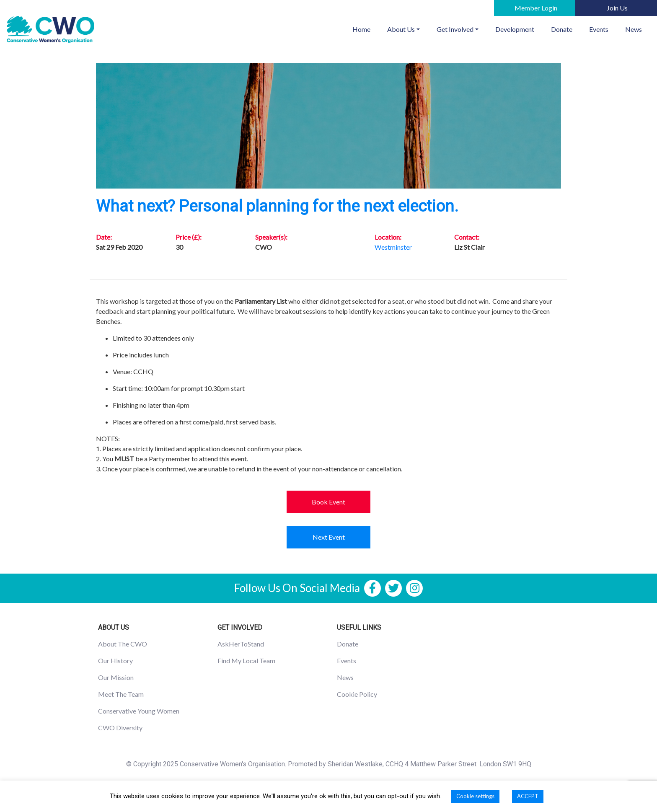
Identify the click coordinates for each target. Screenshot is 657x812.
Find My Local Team (246, 661)
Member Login (536, 8)
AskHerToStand (241, 644)
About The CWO (123, 644)
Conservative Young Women (139, 711)
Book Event (328, 502)
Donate (562, 29)
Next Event (329, 537)
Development (515, 29)
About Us (401, 29)
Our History (115, 661)
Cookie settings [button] (475, 796)
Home (366, 28)
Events (599, 29)
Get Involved (455, 29)
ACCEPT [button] (528, 796)
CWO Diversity (120, 728)
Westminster (393, 247)
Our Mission (116, 677)
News (634, 29)
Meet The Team (121, 694)
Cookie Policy (357, 694)
